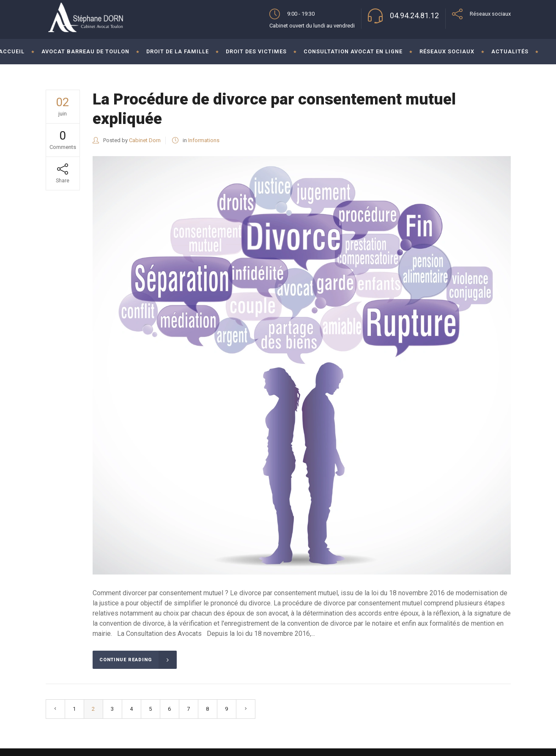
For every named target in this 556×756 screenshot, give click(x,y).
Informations (204, 140)
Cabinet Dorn (145, 140)
